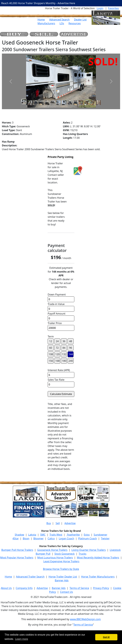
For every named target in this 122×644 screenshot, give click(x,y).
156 (51, 361)
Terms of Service (79, 588)
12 (51, 341)
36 (64, 341)
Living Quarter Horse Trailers (89, 550)
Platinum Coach (88, 538)
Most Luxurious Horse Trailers (55, 558)
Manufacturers (46, 23)
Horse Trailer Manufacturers (98, 577)
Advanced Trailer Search (30, 577)
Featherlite (73, 535)
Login (100, 8)
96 (71, 348)
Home (41, 20)
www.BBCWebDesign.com (85, 619)
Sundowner (100, 535)
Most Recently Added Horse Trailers (98, 558)
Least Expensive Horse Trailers (61, 561)
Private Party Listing (61, 157)
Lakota (32, 535)
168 (57, 361)
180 (64, 361)
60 (51, 348)
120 (57, 354)
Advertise (70, 523)
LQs (62, 23)
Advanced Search (59, 20)
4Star (16, 538)
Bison (26, 538)
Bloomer (39, 538)
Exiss (87, 535)
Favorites (113, 8)
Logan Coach (66, 538)
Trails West (56, 535)
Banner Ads (62, 580)
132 (64, 354)
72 (57, 348)
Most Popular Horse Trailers (17, 558)
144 (71, 354)
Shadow (19, 535)
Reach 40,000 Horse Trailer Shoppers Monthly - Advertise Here (38, 3)
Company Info (24, 588)
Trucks (82, 554)
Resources (75, 23)
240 (71, 361)
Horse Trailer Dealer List (63, 577)
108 (51, 354)
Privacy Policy (101, 588)
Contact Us (66, 592)
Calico (51, 538)
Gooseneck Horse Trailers (52, 550)
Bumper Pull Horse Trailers (17, 550)
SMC (43, 535)
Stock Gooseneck (64, 554)
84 (64, 348)
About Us (6, 588)
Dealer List (80, 20)
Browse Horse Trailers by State (61, 569)
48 (71, 341)
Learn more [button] (22, 639)
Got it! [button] (106, 637)
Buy (49, 523)
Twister (105, 538)
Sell (58, 523)
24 (57, 341)
